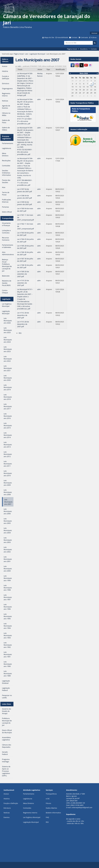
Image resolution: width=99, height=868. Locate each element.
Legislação (6, 299)
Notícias (7, 813)
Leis (27, 54)
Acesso (6, 794)
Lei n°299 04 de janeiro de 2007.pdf (25, 203)
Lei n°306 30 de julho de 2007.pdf (25, 253)
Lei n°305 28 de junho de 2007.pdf (25, 247)
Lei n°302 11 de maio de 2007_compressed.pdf (26, 226)
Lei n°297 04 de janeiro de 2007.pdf (25, 190)
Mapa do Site (49, 37)
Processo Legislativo (6, 137)
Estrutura (7, 808)
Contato (74, 37)
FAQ (47, 817)
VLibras (94, 37)
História (7, 799)
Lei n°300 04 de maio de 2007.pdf (25, 210)
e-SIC (48, 799)
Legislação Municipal (37, 54)
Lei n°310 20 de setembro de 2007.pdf (23, 283)
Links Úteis (6, 704)
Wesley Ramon (40, 75)
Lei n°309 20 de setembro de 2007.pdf (23, 274)
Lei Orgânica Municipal (32, 817)
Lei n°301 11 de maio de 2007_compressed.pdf (26, 217)
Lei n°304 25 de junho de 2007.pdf (25, 240)
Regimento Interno (30, 813)
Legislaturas (28, 799)
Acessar (94, 33)
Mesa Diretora (28, 803)
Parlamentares (29, 794)
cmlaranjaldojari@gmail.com (82, 807)
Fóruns (48, 803)
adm (19, 66)
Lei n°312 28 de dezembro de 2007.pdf (23, 315)
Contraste (84, 37)
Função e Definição (11, 803)
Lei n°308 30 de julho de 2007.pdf (25, 266)
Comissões (27, 808)
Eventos (7, 817)
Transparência (8, 218)
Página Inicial (72, 49)
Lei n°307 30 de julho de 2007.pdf (25, 260)
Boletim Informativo (53, 813)
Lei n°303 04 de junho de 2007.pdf (25, 234)
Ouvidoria (84, 49)
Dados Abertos (51, 808)
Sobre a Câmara (5, 60)
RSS (20, 333)
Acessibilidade (63, 37)
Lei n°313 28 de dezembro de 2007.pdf (23, 324)
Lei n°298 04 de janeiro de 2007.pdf (25, 197)
